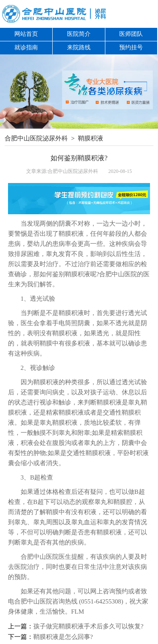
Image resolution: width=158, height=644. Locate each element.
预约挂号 (131, 47)
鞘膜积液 (91, 138)
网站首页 (26, 34)
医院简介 (79, 34)
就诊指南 (26, 47)
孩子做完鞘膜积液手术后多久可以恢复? (88, 626)
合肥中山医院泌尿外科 (36, 138)
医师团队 (131, 34)
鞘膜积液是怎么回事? (63, 637)
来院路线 (79, 47)
